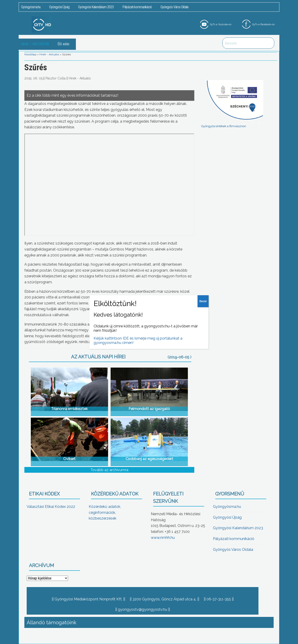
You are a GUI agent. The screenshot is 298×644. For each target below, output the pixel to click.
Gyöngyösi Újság (59, 7)
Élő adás (63, 44)
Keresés (268, 43)
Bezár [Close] (203, 301)
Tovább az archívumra (109, 470)
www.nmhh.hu (163, 538)
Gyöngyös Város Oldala (174, 7)
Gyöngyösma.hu (31, 7)
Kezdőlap (30, 54)
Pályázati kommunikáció (137, 7)
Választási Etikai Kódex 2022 (51, 507)
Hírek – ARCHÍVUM (35, 44)
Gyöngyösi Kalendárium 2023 (96, 7)
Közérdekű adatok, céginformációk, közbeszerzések (105, 512)
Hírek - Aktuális (49, 54)
